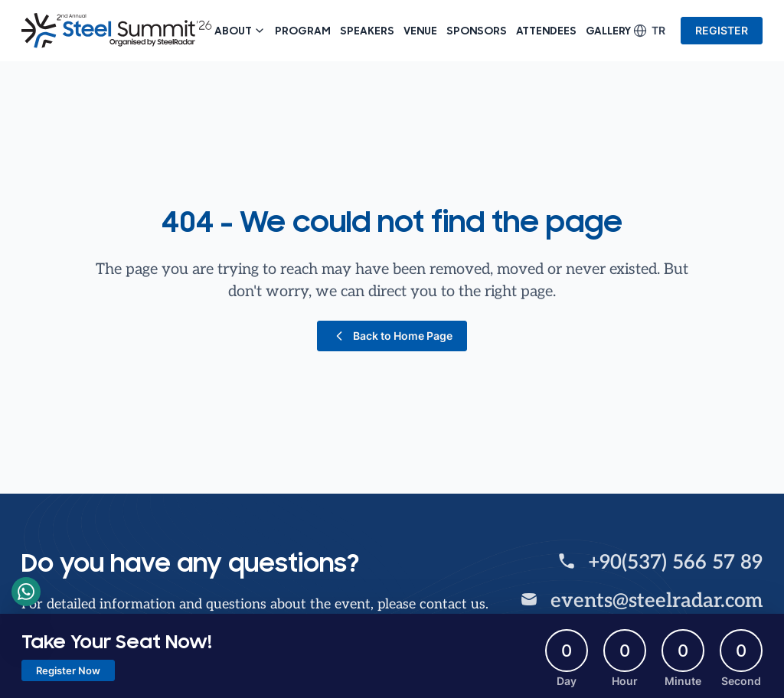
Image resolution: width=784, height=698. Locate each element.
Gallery (608, 31)
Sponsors (477, 31)
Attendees (546, 31)
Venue (420, 31)
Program (303, 31)
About (240, 31)
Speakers (367, 31)
